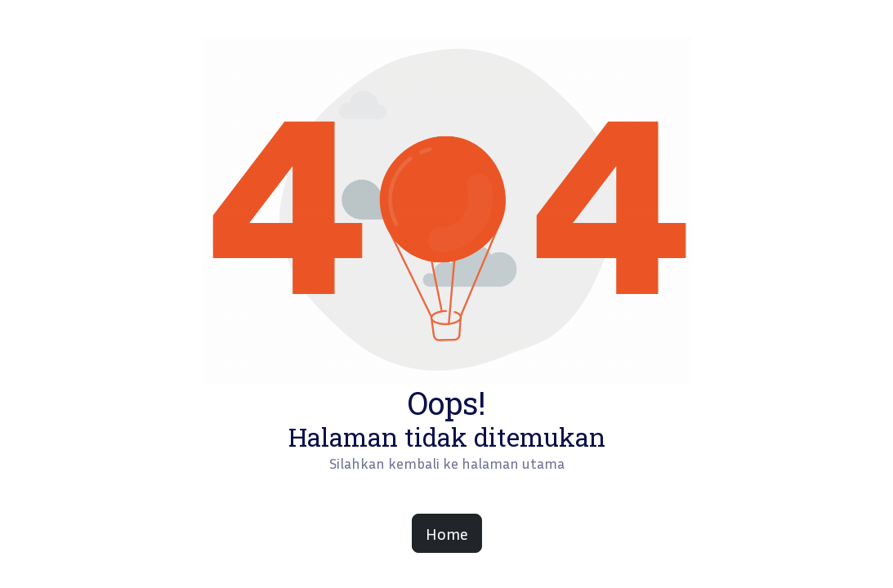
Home (447, 533)
